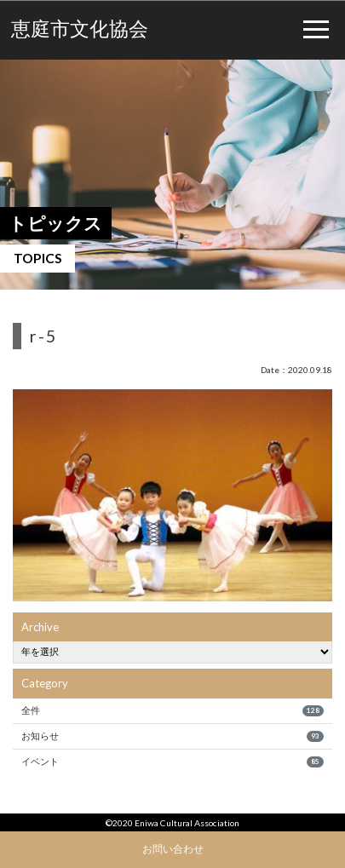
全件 (172, 710)
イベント (172, 762)
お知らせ (172, 736)
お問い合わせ (173, 848)
